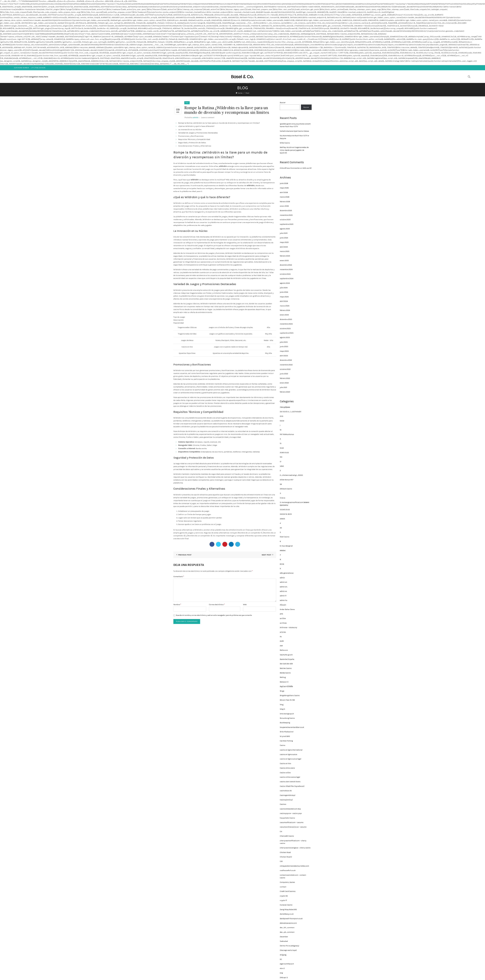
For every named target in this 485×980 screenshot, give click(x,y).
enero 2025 (284, 260)
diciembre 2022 (286, 360)
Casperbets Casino (287, 818)
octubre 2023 (285, 329)
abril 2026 (284, 192)
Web (245, 605)
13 (281, 443)
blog (282, 705)
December (284, 937)
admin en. (284, 587)
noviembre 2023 (286, 324)
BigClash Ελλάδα (286, 686)
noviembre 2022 (286, 365)
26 (281, 484)
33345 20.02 (285, 510)
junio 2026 (284, 183)
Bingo (282, 691)
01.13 (282, 416)
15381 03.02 (284, 453)
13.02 (282, 448)
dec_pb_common (287, 932)
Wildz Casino (285, 143)
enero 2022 (284, 383)
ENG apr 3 (284, 978)
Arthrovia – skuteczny (288, 627)
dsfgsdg (283, 955)
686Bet (283, 550)
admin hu (284, 600)
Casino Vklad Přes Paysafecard (292, 786)
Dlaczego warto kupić (288, 950)
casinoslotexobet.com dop (290, 809)
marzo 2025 (285, 251)
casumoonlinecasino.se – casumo (293, 827)
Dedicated (284, 941)
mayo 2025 (284, 242)
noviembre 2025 (286, 215)
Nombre (177, 604)
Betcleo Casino (286, 668)
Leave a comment (208, 117)
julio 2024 (284, 288)
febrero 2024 (285, 310)
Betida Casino (285, 673)
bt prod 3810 (285, 736)
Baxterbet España (287, 659)
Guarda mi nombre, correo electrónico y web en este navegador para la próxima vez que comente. (214, 615)
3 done (283, 498)
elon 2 (282, 968)
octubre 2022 (285, 369)
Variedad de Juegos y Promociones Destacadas (198, 133)
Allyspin (283, 605)
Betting (283, 677)
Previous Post (185, 555)
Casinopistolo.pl (286, 800)
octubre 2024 (285, 274)
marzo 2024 (285, 306)
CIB (281, 861)
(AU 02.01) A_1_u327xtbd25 (291, 412)
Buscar (283, 103)
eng (281, 973)
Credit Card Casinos (288, 891)
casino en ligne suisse (288, 754)
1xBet (282, 466)
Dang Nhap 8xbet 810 (288, 909)
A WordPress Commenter (290, 168)
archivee (283, 623)
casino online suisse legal (290, 777)
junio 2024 (284, 292)
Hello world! (307, 168)
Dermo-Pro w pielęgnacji (289, 946)
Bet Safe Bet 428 (286, 664)
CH (281, 832)
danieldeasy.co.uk (287, 914)
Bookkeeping (285, 723)
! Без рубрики (285, 407)
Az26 (282, 641)
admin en (283, 582)
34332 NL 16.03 (286, 514)
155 (281, 457)
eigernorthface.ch (287, 964)
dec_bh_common (287, 928)
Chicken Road (285, 852)
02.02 (282, 421)
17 (281, 462)
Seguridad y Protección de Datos (192, 143)
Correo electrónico (217, 604)
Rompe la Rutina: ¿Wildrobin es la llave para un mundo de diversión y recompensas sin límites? (219, 123)
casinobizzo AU (286, 791)
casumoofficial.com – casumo (292, 822)
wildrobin (223, 166)
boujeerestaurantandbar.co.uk (292, 727)
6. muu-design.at (286, 546)
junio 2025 (284, 238)
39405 (282, 519)
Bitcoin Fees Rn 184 (287, 700)
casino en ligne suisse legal (291, 759)
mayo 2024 (284, 297)
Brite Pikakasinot (287, 732)
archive (283, 618)
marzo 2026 (285, 197)
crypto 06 (284, 896)
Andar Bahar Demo (287, 609)
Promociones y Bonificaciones (191, 136)
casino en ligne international (291, 750)
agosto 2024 (285, 283)
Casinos (283, 804)
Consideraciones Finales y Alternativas (195, 146)
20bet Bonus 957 (287, 480)
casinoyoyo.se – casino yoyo (291, 813)
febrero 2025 (285, 256)
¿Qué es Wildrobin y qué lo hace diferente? (196, 126)
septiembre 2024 (287, 279)
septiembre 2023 (287, 333)
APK (281, 614)
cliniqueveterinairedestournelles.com (294, 866)
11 (280, 439)
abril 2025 (284, 247)
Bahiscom (284, 650)
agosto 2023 (285, 337)
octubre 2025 (285, 220)
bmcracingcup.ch (287, 714)
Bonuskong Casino (287, 718)
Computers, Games (287, 882)
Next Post (267, 555)
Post (247, 93)
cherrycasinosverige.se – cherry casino (295, 848)
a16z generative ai (287, 573)
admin (282, 578)
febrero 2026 (285, 202)
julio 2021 (283, 387)
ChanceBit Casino (287, 836)
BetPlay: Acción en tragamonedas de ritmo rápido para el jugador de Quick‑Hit (294, 150)
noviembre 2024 (286, 269)
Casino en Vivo (285, 764)
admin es (283, 591)
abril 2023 (284, 356)
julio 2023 (284, 342)
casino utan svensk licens (290, 782)
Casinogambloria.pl (288, 795)
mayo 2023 (284, 351)
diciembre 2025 (286, 211)
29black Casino (286, 489)
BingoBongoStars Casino (290, 696)
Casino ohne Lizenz (287, 768)
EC (281, 959)
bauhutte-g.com (286, 655)
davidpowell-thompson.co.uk (291, 919)
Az (281, 637)
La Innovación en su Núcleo (190, 129)
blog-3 (282, 709)
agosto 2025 (285, 229)
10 (281, 430)
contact (283, 887)
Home (240, 93)
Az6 (281, 646)
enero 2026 (284, 206)
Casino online (285, 773)
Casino (283, 745)
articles (283, 632)
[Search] (469, 77)
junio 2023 (284, 347)
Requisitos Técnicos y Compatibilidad (194, 139)
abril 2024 (284, 301)
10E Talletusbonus (287, 434)
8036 (282, 564)
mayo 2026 (284, 188)
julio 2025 (284, 233)
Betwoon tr (284, 682)
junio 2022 (284, 374)
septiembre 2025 (287, 224)
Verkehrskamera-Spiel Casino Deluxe (294, 131)
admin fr (283, 596)
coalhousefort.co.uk (288, 870)
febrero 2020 (285, 392)
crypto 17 (283, 900)
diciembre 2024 (286, 265)
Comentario (179, 576)
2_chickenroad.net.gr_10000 (291, 475)
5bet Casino (285, 537)
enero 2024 (284, 315)
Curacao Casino (286, 905)
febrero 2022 (285, 378)
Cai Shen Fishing (286, 741)
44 (281, 528)
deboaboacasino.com (288, 923)
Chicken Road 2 (286, 857)
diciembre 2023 (286, 319)
